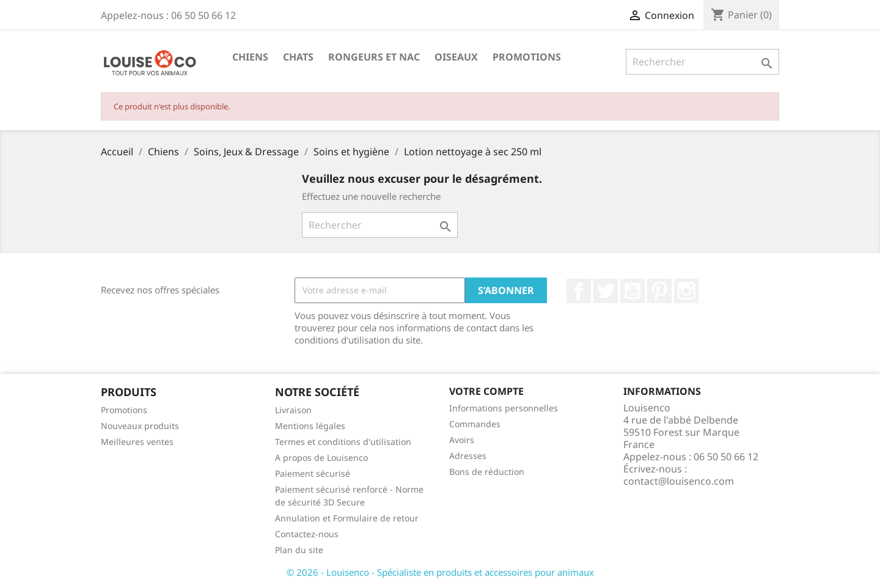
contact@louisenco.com (679, 481)
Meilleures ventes (137, 442)
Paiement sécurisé (313, 473)
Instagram (686, 291)
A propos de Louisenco (321, 458)
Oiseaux (456, 57)
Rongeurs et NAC (374, 57)
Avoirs (462, 440)
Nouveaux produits (140, 426)
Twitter (606, 291)
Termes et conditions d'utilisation (343, 442)
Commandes (475, 424)
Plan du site (299, 550)
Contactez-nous (307, 534)
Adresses (468, 456)
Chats (298, 57)
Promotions (527, 57)
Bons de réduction (487, 472)
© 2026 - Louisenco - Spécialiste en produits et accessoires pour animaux (440, 572)
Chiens (250, 57)
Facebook (579, 291)
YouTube (632, 291)
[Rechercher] (702, 62)
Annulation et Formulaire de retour (347, 518)
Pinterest (659, 291)
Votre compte (486, 391)
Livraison (293, 410)
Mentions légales (310, 426)
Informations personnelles (504, 408)
